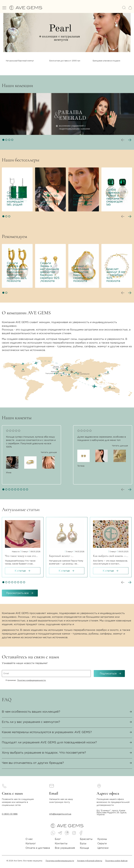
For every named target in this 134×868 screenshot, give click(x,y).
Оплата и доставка (38, 848)
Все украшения (65, 848)
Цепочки (103, 848)
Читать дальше (49, 452)
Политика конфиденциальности (60, 861)
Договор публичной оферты (90, 861)
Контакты (61, 843)
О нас (29, 839)
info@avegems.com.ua (60, 814)
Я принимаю (26, 680)
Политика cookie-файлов (116, 861)
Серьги (102, 843)
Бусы (83, 843)
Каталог (31, 843)
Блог (58, 839)
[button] (3, 140)
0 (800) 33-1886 (10, 814)
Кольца (84, 848)
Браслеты (86, 839)
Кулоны (102, 839)
